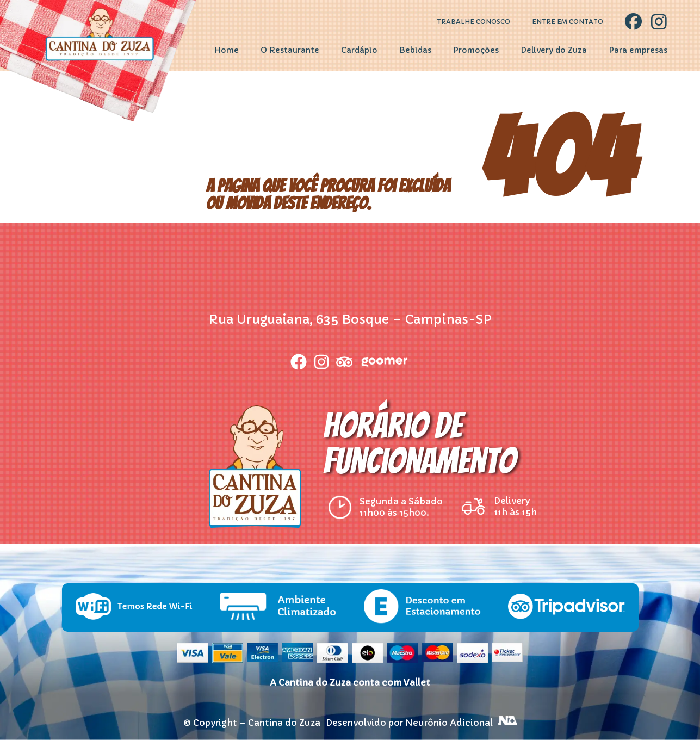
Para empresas (638, 50)
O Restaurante (290, 50)
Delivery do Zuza (554, 50)
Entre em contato (568, 22)
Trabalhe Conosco (473, 22)
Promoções (476, 50)
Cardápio (359, 50)
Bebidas (415, 50)
